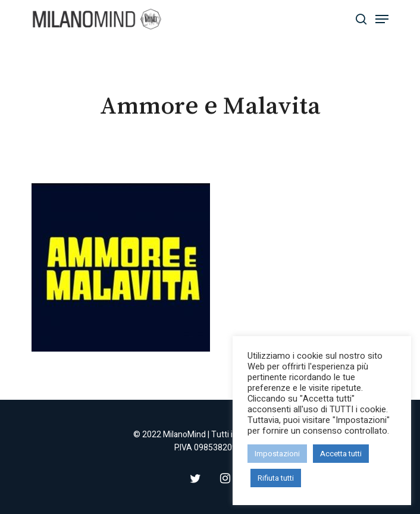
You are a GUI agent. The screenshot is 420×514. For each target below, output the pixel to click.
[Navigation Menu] (382, 19)
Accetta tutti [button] (341, 454)
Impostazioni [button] (277, 454)
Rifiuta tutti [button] (276, 478)
